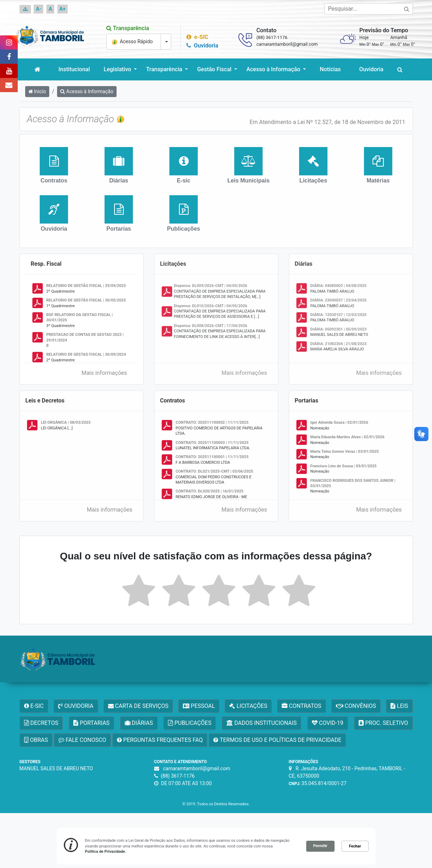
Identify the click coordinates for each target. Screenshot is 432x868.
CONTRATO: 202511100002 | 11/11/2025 (212, 422)
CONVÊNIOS (356, 706)
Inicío (37, 91)
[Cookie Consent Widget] (216, 846)
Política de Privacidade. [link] (106, 852)
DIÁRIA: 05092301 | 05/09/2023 (339, 329)
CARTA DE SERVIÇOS (138, 706)
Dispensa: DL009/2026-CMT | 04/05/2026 (211, 286)
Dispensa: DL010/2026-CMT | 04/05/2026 (211, 306)
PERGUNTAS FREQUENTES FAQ (160, 740)
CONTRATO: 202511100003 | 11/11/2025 (212, 443)
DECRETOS (41, 723)
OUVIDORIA (76, 706)
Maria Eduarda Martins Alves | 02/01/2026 (347, 437)
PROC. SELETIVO (383, 723)
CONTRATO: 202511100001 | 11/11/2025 (212, 457)
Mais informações (107, 373)
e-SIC (196, 37)
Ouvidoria (201, 46)
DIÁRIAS (139, 723)
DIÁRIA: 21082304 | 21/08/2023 (339, 344)
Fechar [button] (355, 846)
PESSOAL (199, 706)
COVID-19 (328, 723)
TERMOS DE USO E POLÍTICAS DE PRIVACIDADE (277, 740)
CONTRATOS (301, 706)
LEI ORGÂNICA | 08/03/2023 (66, 422)
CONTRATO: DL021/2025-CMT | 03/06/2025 (215, 471)
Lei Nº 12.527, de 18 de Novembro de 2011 (351, 122)
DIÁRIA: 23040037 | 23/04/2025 (339, 300)
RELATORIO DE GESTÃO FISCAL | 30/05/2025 (86, 300)
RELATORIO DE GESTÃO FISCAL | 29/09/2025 (86, 286)
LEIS (399, 706)
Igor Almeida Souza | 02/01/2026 (340, 422)
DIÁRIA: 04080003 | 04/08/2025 (339, 286)
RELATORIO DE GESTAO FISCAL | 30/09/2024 (86, 354)
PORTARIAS (91, 723)
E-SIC (34, 706)
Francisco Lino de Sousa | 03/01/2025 (344, 466)
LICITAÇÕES (248, 706)
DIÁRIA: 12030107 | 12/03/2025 (339, 315)
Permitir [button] (320, 846)
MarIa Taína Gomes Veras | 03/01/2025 (345, 452)
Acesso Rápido (133, 42)
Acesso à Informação (87, 91)
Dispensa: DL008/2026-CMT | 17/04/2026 (211, 326)
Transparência (127, 28)
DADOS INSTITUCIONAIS (262, 723)
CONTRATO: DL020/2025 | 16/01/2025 (210, 491)
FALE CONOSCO (82, 740)
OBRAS (36, 740)
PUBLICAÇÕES (190, 723)
